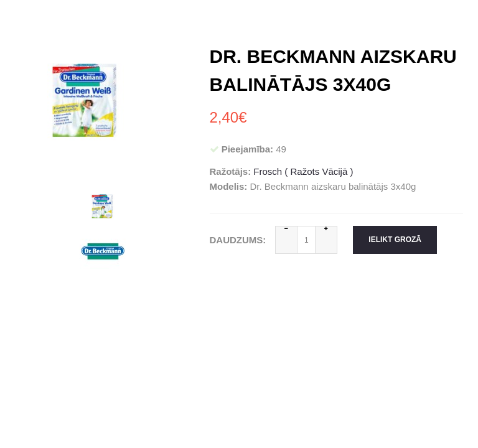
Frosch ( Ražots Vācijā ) (303, 171)
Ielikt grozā (395, 240)
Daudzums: (238, 240)
